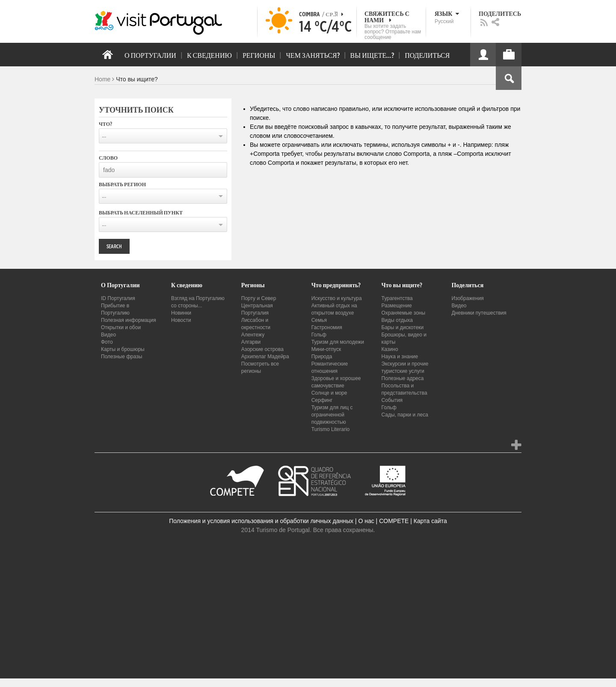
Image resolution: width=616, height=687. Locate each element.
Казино (390, 349)
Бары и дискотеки (403, 327)
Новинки (181, 313)
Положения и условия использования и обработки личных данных (261, 521)
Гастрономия (327, 327)
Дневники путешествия (479, 313)
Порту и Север (259, 298)
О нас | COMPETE (383, 521)
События (392, 400)
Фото (107, 342)
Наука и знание (400, 357)
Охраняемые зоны (404, 313)
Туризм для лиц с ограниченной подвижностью (332, 415)
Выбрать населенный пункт (141, 213)
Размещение (397, 306)
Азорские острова (262, 349)
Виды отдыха (397, 320)
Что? (105, 124)
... (104, 136)
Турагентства (397, 298)
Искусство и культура (337, 298)
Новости (181, 320)
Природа (322, 357)
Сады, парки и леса (405, 415)
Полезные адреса (403, 378)
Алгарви (251, 342)
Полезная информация (129, 320)
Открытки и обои (121, 327)
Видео (108, 335)
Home (102, 79)
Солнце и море (329, 393)
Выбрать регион (122, 184)
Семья (319, 320)
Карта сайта (430, 521)
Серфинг (322, 400)
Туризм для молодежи (338, 342)
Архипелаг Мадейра (265, 357)
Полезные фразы (121, 357)
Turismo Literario (331, 429)
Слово (108, 158)
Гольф (319, 335)
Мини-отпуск (326, 349)
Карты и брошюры (123, 349)
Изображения (467, 298)
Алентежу (253, 335)
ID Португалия (118, 298)
